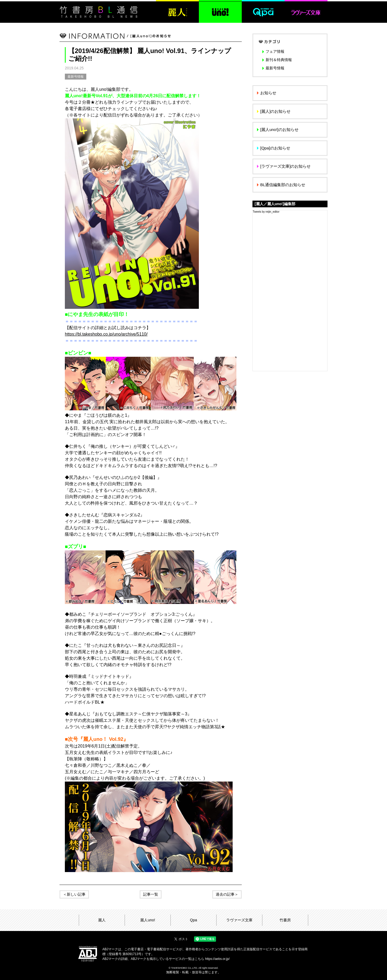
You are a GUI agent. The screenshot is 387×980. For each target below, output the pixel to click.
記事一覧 (151, 894)
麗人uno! (148, 920)
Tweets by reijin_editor (266, 212)
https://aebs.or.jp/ (217, 959)
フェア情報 (275, 51)
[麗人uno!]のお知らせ (279, 129)
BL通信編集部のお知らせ (283, 185)
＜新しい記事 (74, 894)
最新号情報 (76, 77)
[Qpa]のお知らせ (275, 148)
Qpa (193, 920)
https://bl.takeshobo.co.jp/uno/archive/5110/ (106, 334)
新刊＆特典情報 (279, 60)
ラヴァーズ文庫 (239, 920)
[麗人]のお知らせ (275, 111)
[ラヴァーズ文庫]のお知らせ (285, 166)
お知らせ (268, 93)
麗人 (102, 920)
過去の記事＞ (227, 894)
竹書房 (285, 920)
